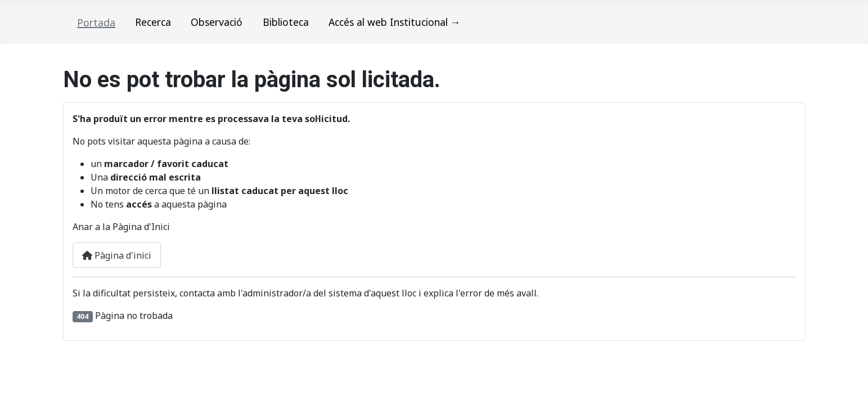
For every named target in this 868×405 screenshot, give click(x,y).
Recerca (153, 22)
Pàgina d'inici (117, 255)
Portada (96, 22)
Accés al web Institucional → (395, 22)
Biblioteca (286, 22)
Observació (217, 22)
